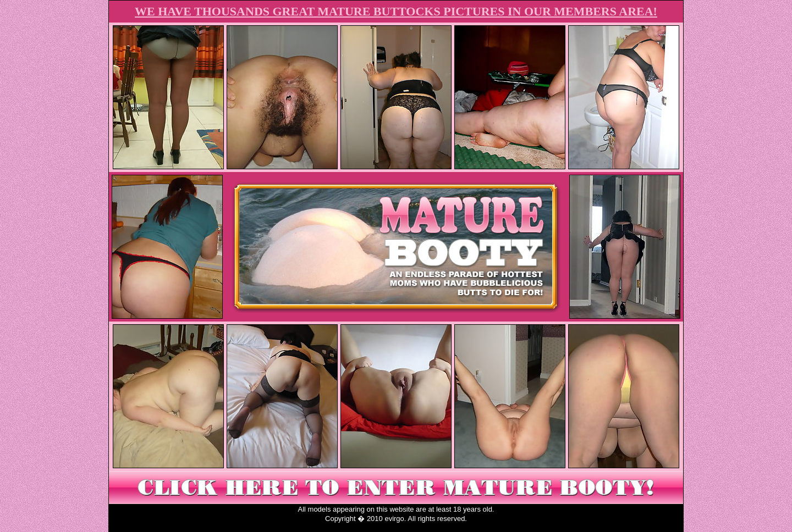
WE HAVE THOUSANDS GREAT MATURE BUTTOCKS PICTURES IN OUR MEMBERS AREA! (396, 11)
